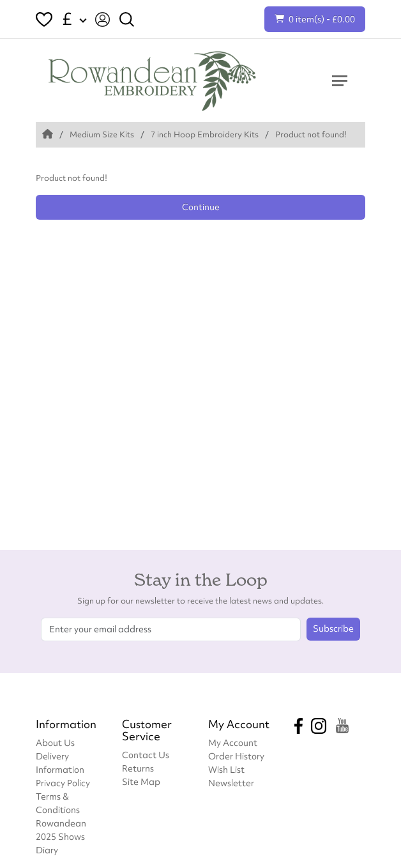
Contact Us (146, 755)
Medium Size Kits (102, 134)
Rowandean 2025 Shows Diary (61, 836)
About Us (55, 742)
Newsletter (231, 783)
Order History (236, 756)
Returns (138, 768)
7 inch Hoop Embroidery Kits (205, 134)
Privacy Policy (63, 783)
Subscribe (333, 628)
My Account (233, 742)
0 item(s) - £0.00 (315, 19)
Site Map (141, 781)
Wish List (226, 769)
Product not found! (311, 134)
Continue (201, 207)
